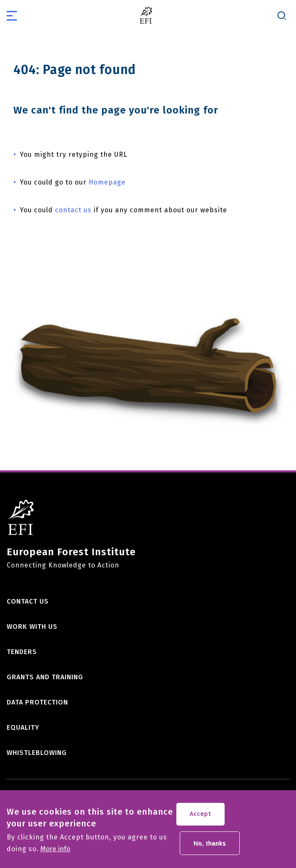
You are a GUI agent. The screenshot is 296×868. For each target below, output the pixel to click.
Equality (23, 727)
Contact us (28, 601)
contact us (73, 210)
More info (55, 852)
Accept (200, 817)
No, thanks (210, 847)
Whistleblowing (37, 753)
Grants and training (45, 677)
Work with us (32, 627)
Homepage (107, 182)
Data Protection (37, 702)
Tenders (22, 652)
